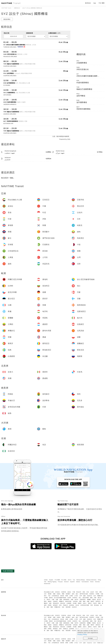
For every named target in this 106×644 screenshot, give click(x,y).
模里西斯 (68, 607)
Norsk (92, 582)
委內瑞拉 (97, 605)
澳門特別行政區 (84, 594)
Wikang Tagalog (52, 582)
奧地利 (51, 598)
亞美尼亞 (57, 592)
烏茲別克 (89, 596)
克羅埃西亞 (83, 600)
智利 (60, 605)
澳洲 (48, 607)
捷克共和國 (86, 598)
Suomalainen (85, 582)
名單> (59, 33)
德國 (91, 598)
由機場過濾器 (55, 33)
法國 (57, 600)
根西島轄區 (66, 600)
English (51, 580)
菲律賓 (97, 594)
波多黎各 (72, 605)
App (95, 3)
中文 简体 (64, 580)
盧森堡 (50, 601)
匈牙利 (76, 600)
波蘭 (88, 601)
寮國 (63, 594)
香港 (84, 592)
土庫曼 (71, 596)
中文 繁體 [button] (102, 3)
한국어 (70, 580)
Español (72, 582)
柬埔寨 (50, 594)
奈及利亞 (74, 607)
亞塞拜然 (64, 592)
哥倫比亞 (65, 605)
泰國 (67, 596)
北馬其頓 (75, 601)
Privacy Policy (82, 634)
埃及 (63, 607)
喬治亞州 (79, 592)
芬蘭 (53, 600)
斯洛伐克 (63, 603)
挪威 (84, 601)
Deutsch (66, 582)
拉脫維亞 (55, 601)
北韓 (95, 596)
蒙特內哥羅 (68, 601)
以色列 (92, 592)
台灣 (81, 596)
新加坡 (62, 596)
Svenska (97, 582)
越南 (84, 596)
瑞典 (50, 603)
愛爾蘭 (89, 600)
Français (60, 582)
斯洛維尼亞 (56, 603)
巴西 (92, 605)
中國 (74, 592)
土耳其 (76, 596)
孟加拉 (69, 592)
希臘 (72, 600)
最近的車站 (7, 19)
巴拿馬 (95, 603)
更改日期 (6, 33)
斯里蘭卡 (68, 594)
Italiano (78, 582)
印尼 (88, 592)
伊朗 (100, 592)
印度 (97, 592)
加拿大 (85, 603)
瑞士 (80, 598)
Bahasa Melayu (81, 580)
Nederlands (47, 584)
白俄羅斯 (69, 603)
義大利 (99, 600)
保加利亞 (75, 598)
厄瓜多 (77, 605)
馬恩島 (94, 600)
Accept (90, 638)
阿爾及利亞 (57, 607)
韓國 (54, 594)
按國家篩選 (29, 33)
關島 (52, 607)
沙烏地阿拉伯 (55, 596)
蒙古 (77, 594)
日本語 (46, 580)
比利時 (69, 598)
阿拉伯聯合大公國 (49, 592)
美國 (99, 603)
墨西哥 (90, 603)
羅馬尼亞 (98, 601)
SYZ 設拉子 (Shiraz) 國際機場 (24, 14)
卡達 (49, 596)
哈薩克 (59, 594)
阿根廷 (50, 605)
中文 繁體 (57, 580)
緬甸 (73, 594)
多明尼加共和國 (85, 605)
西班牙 (49, 600)
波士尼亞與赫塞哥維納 (60, 598)
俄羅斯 (80, 603)
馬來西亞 (92, 594)
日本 (45, 594)
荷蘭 (80, 601)
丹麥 (95, 598)
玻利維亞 (55, 605)
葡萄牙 (92, 601)
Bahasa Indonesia (91, 580)
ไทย (74, 580)
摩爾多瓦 (62, 601)
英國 (61, 600)
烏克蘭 (75, 603)
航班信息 (88, 3)
